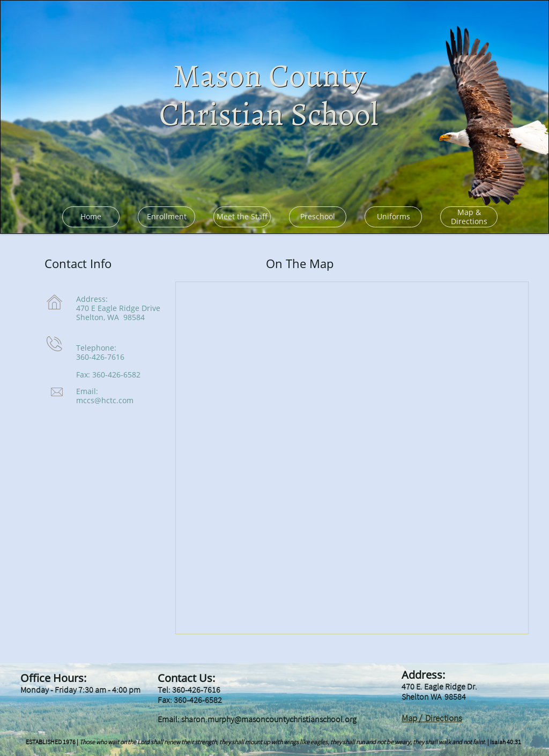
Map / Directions (432, 718)
